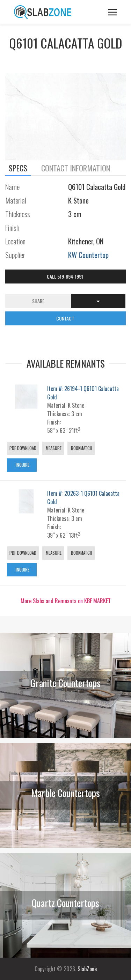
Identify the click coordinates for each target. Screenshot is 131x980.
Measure (53, 448)
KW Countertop (88, 255)
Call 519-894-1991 (65, 276)
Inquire (22, 465)
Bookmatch (81, 448)
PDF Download (23, 448)
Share (38, 301)
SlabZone (87, 969)
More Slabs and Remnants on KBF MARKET (66, 601)
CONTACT (66, 318)
